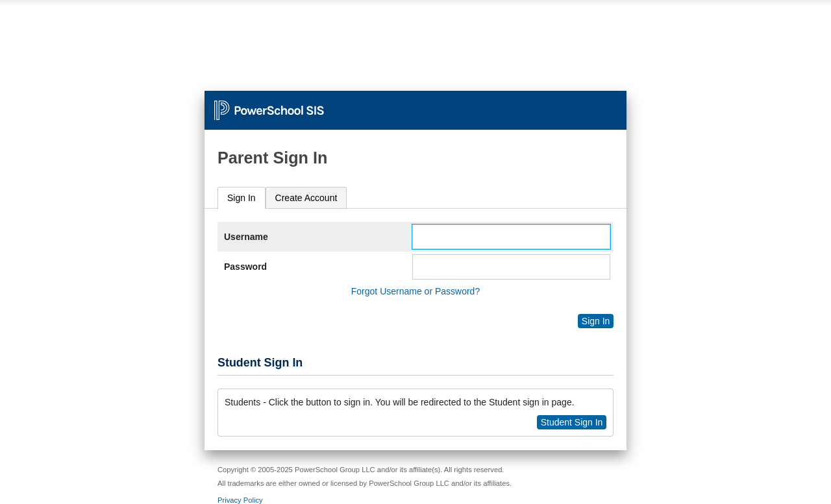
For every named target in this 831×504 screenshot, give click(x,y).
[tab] (242, 198)
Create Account (306, 198)
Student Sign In (572, 422)
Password (245, 267)
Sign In (242, 198)
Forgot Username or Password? (415, 291)
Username (246, 237)
